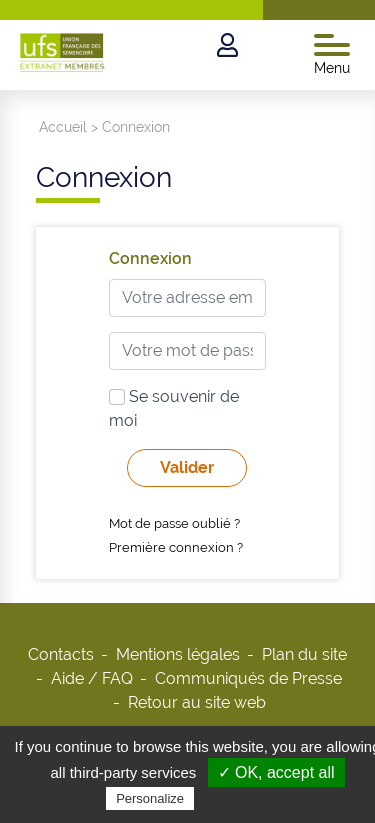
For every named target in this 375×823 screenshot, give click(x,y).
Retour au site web (197, 702)
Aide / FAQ (92, 678)
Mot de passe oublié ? (174, 523)
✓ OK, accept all (276, 772)
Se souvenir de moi (174, 408)
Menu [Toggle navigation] (332, 55)
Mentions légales (178, 654)
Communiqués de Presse (248, 678)
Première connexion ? (176, 547)
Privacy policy (247, 798)
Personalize (150, 798)
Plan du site (304, 654)
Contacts (61, 654)
